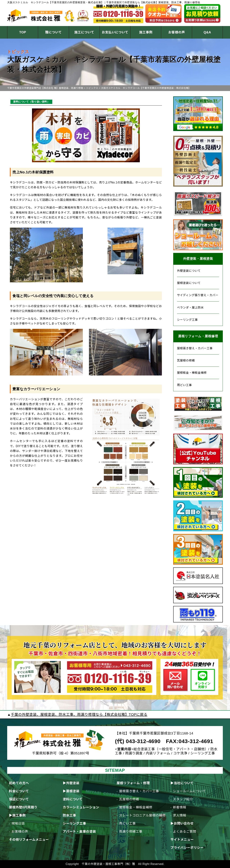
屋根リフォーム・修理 (133, 783)
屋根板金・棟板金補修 (192, 373)
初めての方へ (19, 783)
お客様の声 (177, 32)
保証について (19, 799)
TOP (23, 32)
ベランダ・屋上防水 (190, 308)
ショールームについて (189, 791)
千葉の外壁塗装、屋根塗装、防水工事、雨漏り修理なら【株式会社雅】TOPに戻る (79, 715)
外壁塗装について (189, 271)
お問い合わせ (184, 823)
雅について (53, 32)
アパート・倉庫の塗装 (79, 832)
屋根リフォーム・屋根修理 (198, 336)
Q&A (207, 32)
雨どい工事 (184, 385)
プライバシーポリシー (187, 848)
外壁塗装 (73, 783)
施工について (84, 32)
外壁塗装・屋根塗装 (198, 259)
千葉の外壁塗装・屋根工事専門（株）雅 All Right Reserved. (123, 864)
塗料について (73, 799)
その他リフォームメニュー (29, 840)
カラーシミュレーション (81, 807)
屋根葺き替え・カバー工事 (195, 348)
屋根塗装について (189, 283)
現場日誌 (18, 823)
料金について (19, 791)
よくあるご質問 (185, 832)
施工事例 (146, 32)
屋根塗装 (73, 791)
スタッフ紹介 (183, 799)
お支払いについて (115, 32)
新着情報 (180, 807)
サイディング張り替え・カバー (198, 295)
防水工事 (69, 815)
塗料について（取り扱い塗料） (31, 102)
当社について (184, 783)
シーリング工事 (187, 320)
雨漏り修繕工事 (131, 832)
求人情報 (180, 815)
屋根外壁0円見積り (23, 807)
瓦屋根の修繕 (186, 360)
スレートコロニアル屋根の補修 (142, 815)
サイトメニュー (182, 840)
